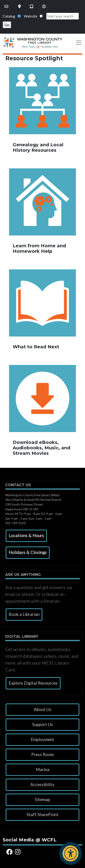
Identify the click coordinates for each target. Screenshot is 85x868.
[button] (26, 536)
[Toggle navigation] (79, 43)
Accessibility (42, 784)
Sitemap (42, 800)
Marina (43, 769)
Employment (42, 739)
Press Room (42, 754)
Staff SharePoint (42, 815)
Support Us (43, 724)
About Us (43, 709)
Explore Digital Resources (33, 683)
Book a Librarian (24, 614)
